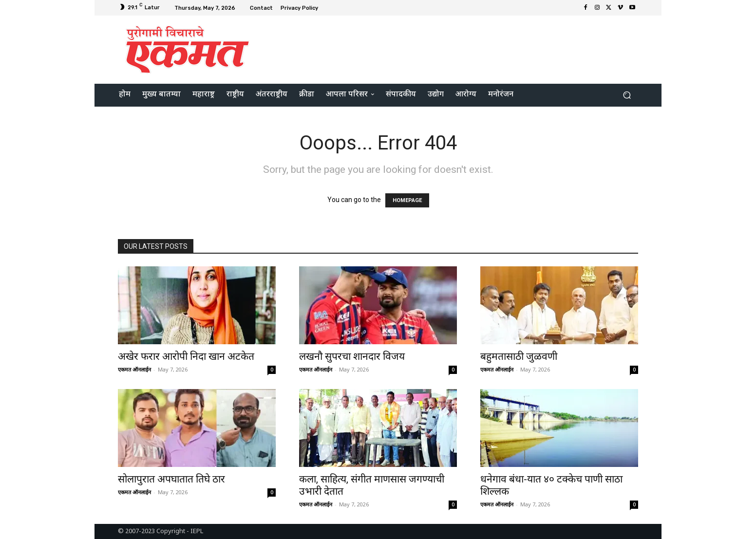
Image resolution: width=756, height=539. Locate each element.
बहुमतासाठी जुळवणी (519, 356)
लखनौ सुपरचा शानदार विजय (352, 356)
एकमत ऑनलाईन (134, 369)
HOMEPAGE (407, 200)
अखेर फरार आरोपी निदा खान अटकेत (186, 356)
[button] (627, 95)
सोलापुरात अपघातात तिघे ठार (171, 479)
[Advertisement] (459, 48)
